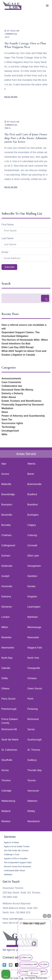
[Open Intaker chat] (22, 978)
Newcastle (33, 637)
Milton (5, 627)
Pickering (33, 709)
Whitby (31, 811)
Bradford (32, 494)
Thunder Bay (35, 770)
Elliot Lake (33, 556)
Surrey (5, 770)
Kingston (32, 597)
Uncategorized (10, 431)
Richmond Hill (9, 729)
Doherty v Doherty (12, 393)
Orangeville (34, 668)
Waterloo (32, 801)
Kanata (31, 586)
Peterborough (9, 709)
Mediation (7, 408)
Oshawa (32, 678)
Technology (8, 427)
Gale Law (15, 31)
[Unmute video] (34, 944)
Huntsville (7, 586)
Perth (30, 699)
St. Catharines (9, 750)
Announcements (11, 378)
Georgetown (34, 566)
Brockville (7, 515)
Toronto (32, 780)
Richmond (33, 719)
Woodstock (34, 821)
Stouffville (7, 760)
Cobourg (32, 535)
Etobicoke (7, 566)
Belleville (6, 484)
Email (5, 252)
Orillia (5, 678)
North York (33, 658)
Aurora (5, 474)
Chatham (6, 535)
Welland (6, 811)
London (6, 617)
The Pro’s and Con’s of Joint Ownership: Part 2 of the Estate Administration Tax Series (26, 138)
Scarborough (35, 740)
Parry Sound (8, 699)
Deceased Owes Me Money (17, 390)
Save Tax (7, 420)
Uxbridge (6, 791)
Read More (11, 97)
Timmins (6, 780)
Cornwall (32, 545)
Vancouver (33, 791)
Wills (4, 434)
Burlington (33, 515)
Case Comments (11, 382)
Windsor (6, 821)
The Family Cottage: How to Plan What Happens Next (25, 45)
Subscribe (9, 267)
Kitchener (7, 607)
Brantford (33, 505)
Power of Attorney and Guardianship (23, 416)
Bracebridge (8, 494)
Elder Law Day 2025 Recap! (18, 347)
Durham (6, 556)
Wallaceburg (8, 801)
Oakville (6, 668)
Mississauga (34, 627)
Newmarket (8, 648)
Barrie (31, 474)
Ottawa (5, 688)
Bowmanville (34, 484)
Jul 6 (7, 37)
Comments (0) (11, 34)
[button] (47, 6)
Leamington (34, 607)
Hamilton (32, 576)
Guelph (5, 576)
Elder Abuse (9, 397)
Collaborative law (12, 386)
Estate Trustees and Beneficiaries (21, 401)
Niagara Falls (35, 648)
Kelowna (6, 597)
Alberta (31, 464)
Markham (33, 617)
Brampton (7, 505)
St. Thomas (34, 750)
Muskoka (6, 637)
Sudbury (32, 760)
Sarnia (31, 729)
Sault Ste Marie (10, 740)
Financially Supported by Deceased (23, 405)
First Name (8, 225)
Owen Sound (35, 688)
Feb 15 (8, 128)
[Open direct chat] (45, 916)
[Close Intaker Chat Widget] (49, 916)
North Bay (7, 658)
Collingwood (8, 545)
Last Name (8, 238)
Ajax (4, 464)
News (5, 412)
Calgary (32, 525)
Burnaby (6, 525)
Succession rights (12, 423)
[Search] (45, 298)
